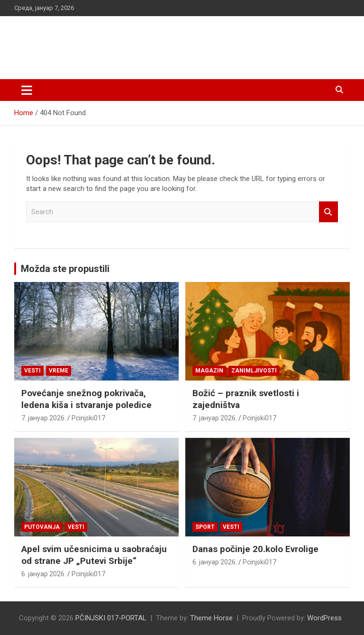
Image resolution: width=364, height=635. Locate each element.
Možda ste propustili (65, 269)
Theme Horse (211, 618)
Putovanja (42, 527)
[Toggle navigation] (27, 90)
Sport (205, 527)
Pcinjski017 (88, 418)
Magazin (209, 371)
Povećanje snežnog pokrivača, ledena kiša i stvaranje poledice (86, 399)
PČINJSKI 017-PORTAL (114, 42)
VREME (59, 371)
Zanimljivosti (254, 371)
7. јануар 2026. (44, 418)
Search (328, 212)
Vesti (32, 371)
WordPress (324, 618)
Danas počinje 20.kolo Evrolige (255, 549)
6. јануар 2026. (44, 574)
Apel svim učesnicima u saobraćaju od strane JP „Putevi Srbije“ (94, 555)
